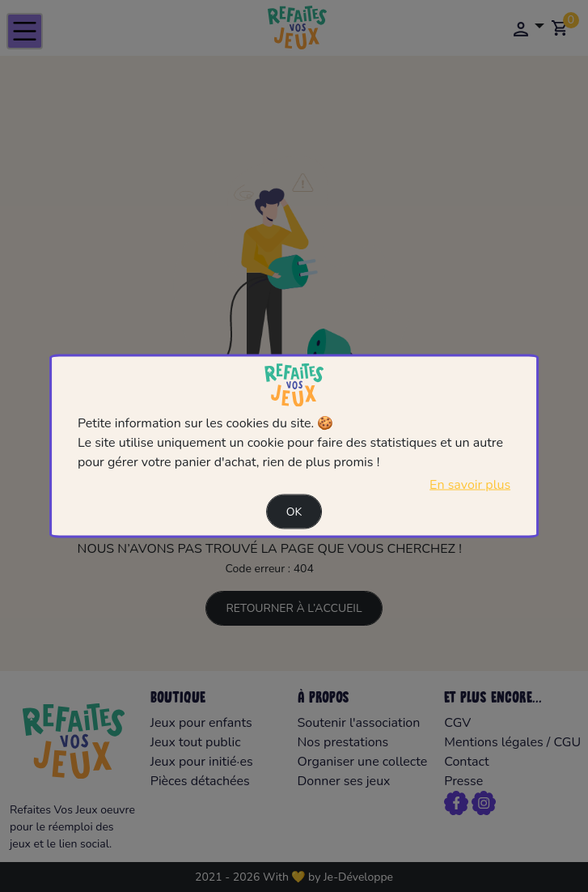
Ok (294, 511)
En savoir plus (470, 484)
